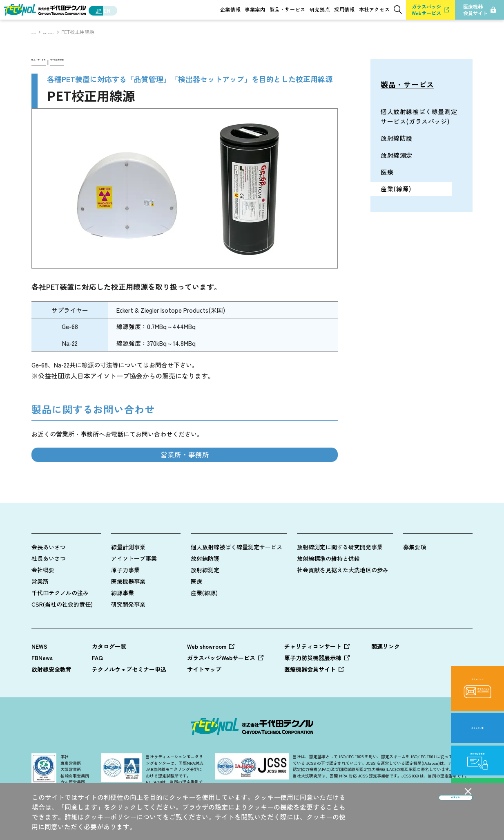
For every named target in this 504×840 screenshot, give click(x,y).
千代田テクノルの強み (60, 612)
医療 (196, 600)
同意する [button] (415, 811)
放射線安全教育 (51, 688)
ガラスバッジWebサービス (221, 677)
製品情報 (204, 543)
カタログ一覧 (109, 665)
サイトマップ (204, 688)
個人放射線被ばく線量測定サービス (236, 566)
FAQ (97, 677)
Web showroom (207, 665)
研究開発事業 (128, 623)
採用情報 (344, 9)
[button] (468, 791)
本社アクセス (375, 9)
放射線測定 (205, 589)
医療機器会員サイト (310, 688)
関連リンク (386, 665)
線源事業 (123, 612)
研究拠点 (320, 9)
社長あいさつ (49, 578)
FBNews (42, 677)
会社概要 (43, 589)
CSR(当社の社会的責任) (62, 623)
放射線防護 (205, 578)
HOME (38, 32)
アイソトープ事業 (134, 578)
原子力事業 (125, 589)
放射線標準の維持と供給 (328, 578)
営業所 (40, 600)
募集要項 (415, 566)
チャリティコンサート (313, 665)
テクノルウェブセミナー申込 (129, 688)
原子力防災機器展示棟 (313, 677)
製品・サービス (288, 9)
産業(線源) (204, 612)
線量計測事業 (128, 566)
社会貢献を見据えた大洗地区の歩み (343, 589)
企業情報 (230, 9)
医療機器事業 (128, 600)
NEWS (39, 665)
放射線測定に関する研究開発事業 (340, 566)
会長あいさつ (49, 566)
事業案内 (255, 9)
